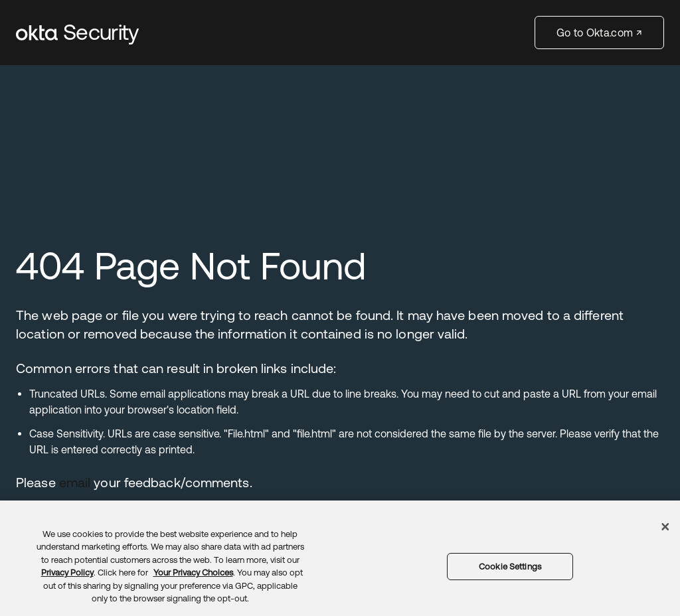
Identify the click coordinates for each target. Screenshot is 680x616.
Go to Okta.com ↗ (599, 33)
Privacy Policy (67, 573)
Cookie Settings (510, 567)
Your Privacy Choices (193, 573)
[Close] (665, 526)
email (75, 482)
